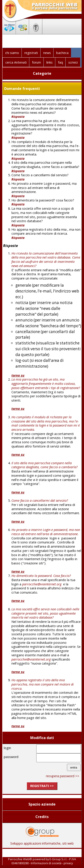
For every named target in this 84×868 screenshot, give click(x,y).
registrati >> (42, 786)
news (47, 53)
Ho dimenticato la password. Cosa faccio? (41, 576)
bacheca (62, 53)
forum (37, 62)
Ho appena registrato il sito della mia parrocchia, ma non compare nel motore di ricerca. (43, 684)
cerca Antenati (16, 62)
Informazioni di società (46, 863)
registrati (31, 53)
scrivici (73, 62)
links (50, 62)
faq (60, 62)
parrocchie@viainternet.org (42, 584)
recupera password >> (63, 776)
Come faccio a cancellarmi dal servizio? (40, 500)
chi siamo (12, 53)
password (11, 757)
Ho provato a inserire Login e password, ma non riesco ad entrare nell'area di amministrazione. (46, 532)
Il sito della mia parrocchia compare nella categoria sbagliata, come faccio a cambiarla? (44, 465)
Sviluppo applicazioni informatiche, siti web (42, 842)
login (7, 748)
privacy (68, 863)
